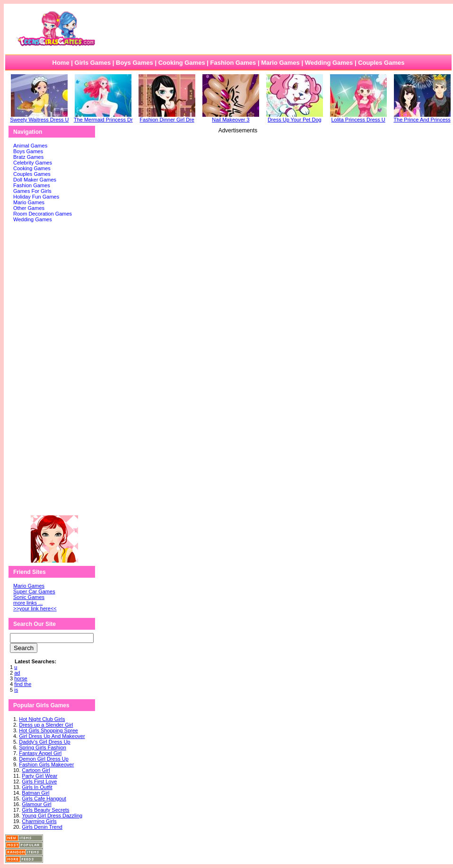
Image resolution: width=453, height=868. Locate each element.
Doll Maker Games (35, 180)
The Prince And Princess (422, 117)
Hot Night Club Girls (42, 719)
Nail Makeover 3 (231, 117)
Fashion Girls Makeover (46, 764)
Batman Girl (35, 793)
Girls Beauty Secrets (45, 810)
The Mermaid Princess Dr (103, 117)
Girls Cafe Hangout (44, 799)
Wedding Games (329, 63)
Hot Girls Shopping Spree (48, 730)
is (16, 690)
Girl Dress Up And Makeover (52, 736)
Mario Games (280, 63)
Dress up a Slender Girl (46, 725)
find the (23, 684)
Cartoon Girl (36, 770)
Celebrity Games (33, 163)
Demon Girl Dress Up (44, 759)
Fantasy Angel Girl (40, 753)
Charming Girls (39, 821)
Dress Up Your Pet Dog (295, 117)
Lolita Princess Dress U (358, 117)
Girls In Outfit (37, 787)
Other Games (29, 208)
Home (61, 63)
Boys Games (135, 63)
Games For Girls (32, 191)
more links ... (28, 603)
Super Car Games (34, 591)
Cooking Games (182, 63)
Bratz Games (28, 157)
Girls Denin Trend (42, 827)
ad (17, 673)
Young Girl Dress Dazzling (52, 816)
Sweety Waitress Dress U (39, 117)
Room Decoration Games (43, 214)
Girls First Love (39, 781)
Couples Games (381, 63)
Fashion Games (233, 63)
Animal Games (30, 146)
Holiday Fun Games (36, 197)
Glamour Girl (36, 804)
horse (21, 678)
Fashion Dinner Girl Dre (167, 117)
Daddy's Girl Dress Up (44, 742)
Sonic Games (29, 597)
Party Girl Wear (39, 776)
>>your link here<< (35, 608)
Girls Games (93, 63)
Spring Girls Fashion (43, 747)
